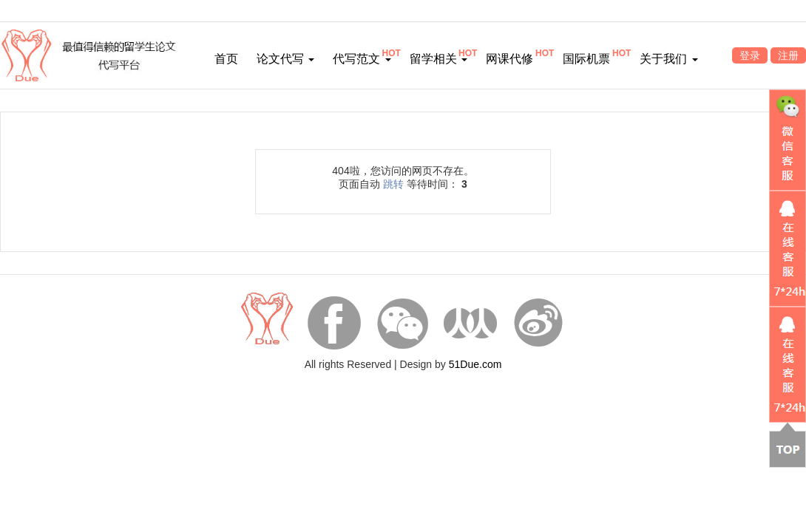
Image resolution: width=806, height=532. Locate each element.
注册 (788, 55)
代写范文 (362, 59)
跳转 (393, 184)
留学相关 (438, 59)
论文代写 (285, 59)
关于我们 (668, 59)
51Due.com (475, 364)
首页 (226, 59)
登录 (750, 55)
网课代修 (509, 59)
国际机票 (586, 59)
